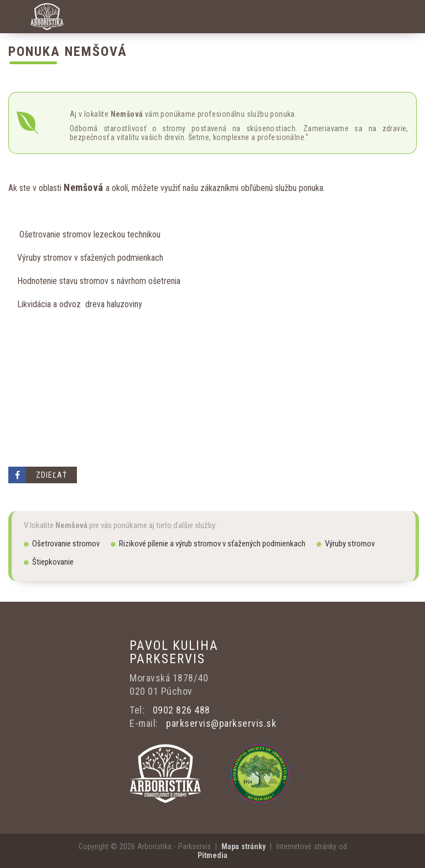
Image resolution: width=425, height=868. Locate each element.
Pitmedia (212, 855)
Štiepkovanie (49, 562)
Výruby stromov (346, 544)
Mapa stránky (243, 846)
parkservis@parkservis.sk (221, 723)
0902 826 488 (182, 710)
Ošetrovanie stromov (62, 544)
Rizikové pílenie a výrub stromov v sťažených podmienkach (208, 544)
